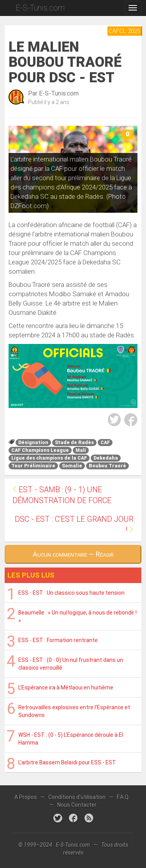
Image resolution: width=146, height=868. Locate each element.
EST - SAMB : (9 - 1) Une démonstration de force (62, 495)
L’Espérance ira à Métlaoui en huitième (66, 687)
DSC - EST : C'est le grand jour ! (74, 525)
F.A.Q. (123, 797)
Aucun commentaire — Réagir (73, 554)
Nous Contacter (77, 805)
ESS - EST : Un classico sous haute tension (71, 593)
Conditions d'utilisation (77, 797)
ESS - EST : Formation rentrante (58, 640)
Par (53, 93)
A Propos (26, 797)
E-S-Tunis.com (40, 8)
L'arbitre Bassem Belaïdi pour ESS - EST (67, 762)
